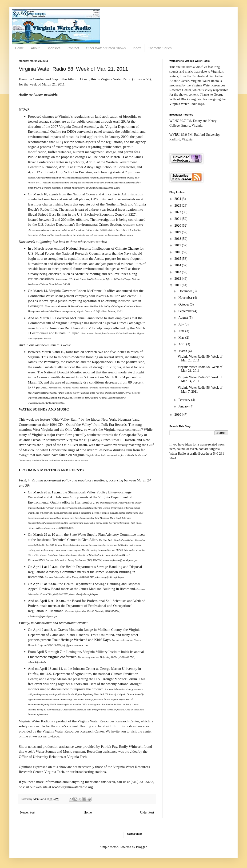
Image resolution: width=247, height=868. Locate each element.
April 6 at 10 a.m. (52, 601)
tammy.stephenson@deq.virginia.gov (120, 560)
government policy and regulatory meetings (76, 480)
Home (19, 48)
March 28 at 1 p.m (46, 492)
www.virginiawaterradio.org (72, 787)
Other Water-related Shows (106, 48)
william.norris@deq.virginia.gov (104, 188)
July (181, 324)
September (186, 311)
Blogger (141, 847)
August (183, 318)
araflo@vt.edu (199, 454)
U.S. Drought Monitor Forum (116, 679)
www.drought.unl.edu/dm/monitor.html (46, 403)
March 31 (117, 157)
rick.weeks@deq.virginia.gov (42, 528)
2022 (178, 212)
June (182, 331)
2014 (178, 265)
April (182, 344)
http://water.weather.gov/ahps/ (42, 393)
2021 (178, 219)
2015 (178, 259)
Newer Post (28, 812)
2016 (178, 252)
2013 (178, 272)
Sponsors (54, 48)
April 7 (64, 167)
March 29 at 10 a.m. (48, 534)
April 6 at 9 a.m (44, 584)
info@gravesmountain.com (75, 645)
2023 (178, 206)
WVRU (174, 135)
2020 (178, 226)
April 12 (34, 172)
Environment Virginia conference (52, 657)
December (185, 291)
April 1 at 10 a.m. (46, 567)
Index (137, 48)
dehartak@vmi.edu (37, 662)
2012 (178, 279)
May (182, 338)
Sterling (53, 398)
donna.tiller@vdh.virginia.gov (83, 594)
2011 (178, 285)
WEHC (174, 121)
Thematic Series (160, 48)
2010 (178, 415)
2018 (178, 239)
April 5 (91, 162)
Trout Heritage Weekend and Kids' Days (81, 640)
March (183, 351)
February (185, 400)
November (186, 298)
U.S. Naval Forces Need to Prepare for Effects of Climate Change (100, 279)
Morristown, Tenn (81, 398)
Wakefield (62, 398)
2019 (178, 232)
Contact (73, 48)
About (35, 48)
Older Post (147, 812)
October (184, 304)
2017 (178, 245)
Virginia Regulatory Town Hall (89, 694)
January (184, 406)
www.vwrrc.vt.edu (46, 736)
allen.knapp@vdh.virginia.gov (110, 577)
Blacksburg (43, 398)
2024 (178, 199)
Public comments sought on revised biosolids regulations (62, 178)
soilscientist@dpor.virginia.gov (43, 616)
